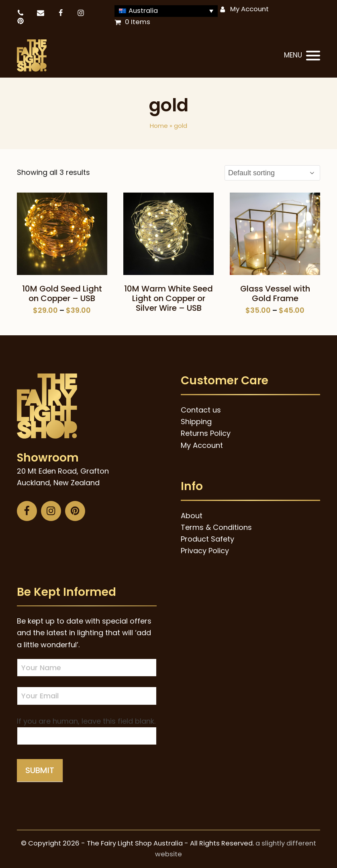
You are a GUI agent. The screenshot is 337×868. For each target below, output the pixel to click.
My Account (249, 9)
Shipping (196, 422)
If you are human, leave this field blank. (86, 721)
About (192, 516)
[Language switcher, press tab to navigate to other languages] (166, 11)
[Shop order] (272, 173)
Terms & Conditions (216, 527)
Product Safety (207, 539)
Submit (40, 770)
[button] (302, 56)
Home (159, 126)
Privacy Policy (205, 551)
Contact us (201, 410)
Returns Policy (206, 433)
